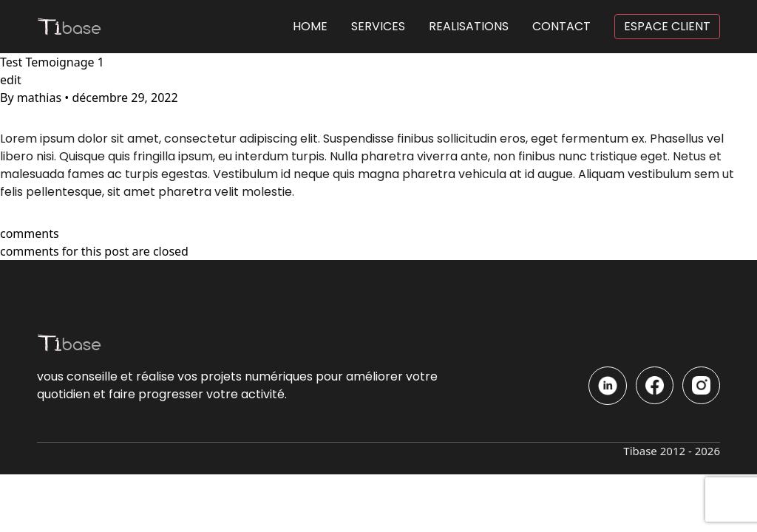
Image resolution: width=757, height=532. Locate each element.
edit (11, 80)
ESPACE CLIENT (667, 26)
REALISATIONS (469, 26)
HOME (310, 26)
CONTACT (561, 26)
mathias (40, 98)
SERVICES (378, 26)
